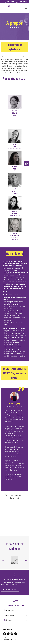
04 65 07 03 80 (10, 610)
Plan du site (13, 640)
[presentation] (3, 561)
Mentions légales (6, 640)
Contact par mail (17, 615)
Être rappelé (17, 620)
